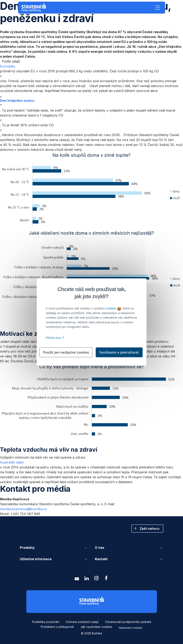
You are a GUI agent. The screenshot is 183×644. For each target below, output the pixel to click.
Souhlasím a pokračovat (119, 352)
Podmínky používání (46, 622)
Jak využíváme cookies (96, 627)
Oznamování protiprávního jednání (128, 622)
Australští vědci (12, 462)
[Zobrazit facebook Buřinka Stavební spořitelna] (106, 579)
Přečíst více (54, 338)
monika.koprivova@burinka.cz (23, 509)
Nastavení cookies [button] (131, 628)
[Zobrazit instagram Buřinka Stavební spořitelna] (96, 579)
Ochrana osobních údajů (82, 622)
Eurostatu (8, 66)
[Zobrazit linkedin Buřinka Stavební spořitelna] (87, 579)
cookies (113, 308)
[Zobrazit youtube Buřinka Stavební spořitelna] (77, 579)
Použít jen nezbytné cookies (66, 352)
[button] (158, 8)
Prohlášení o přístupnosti (57, 627)
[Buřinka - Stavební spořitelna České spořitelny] (34, 8)
